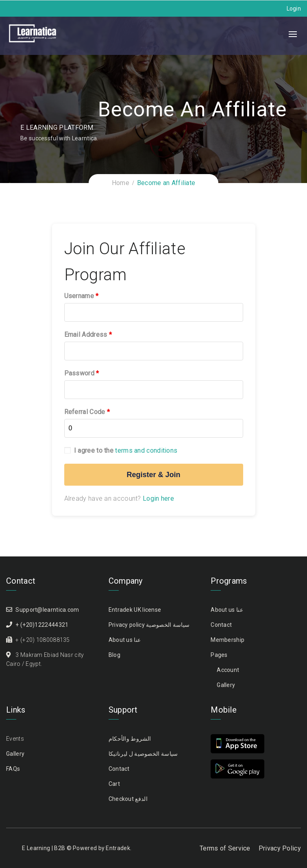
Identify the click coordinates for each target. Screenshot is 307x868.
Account (228, 670)
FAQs (13, 769)
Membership (228, 640)
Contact (221, 625)
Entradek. (119, 848)
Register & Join (153, 475)
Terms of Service (225, 848)
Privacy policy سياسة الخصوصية (149, 625)
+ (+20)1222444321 (42, 625)
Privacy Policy (280, 848)
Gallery (226, 685)
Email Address (88, 335)
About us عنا (125, 640)
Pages (219, 655)
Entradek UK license (135, 610)
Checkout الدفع (128, 799)
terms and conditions (146, 450)
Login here (158, 498)
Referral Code (87, 412)
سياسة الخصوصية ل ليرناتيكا (143, 754)
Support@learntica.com (47, 610)
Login (294, 9)
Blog (114, 655)
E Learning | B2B (44, 848)
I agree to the (121, 450)
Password (82, 373)
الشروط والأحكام (130, 739)
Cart (114, 784)
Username (82, 296)
